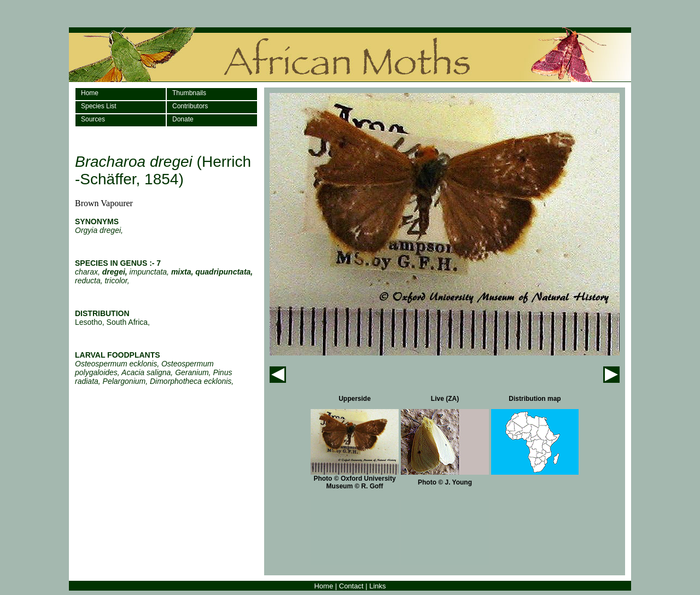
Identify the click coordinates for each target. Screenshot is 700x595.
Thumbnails (189, 93)
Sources (93, 119)
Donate (183, 119)
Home (90, 93)
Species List (99, 106)
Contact (351, 586)
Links (377, 586)
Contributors (190, 106)
